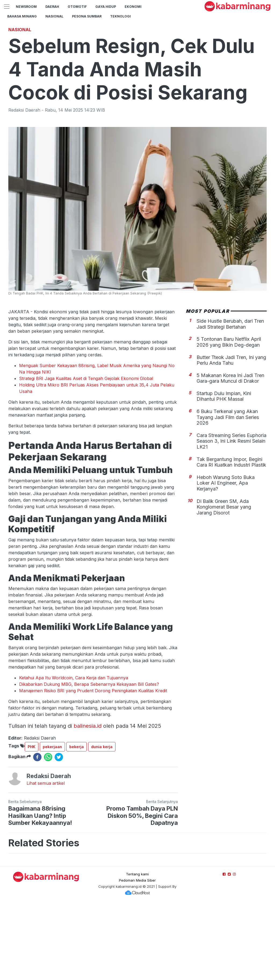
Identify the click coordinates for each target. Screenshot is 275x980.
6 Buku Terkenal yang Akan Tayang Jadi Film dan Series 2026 (228, 492)
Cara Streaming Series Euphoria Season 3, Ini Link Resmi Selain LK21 (231, 516)
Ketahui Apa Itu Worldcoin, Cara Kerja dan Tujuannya (74, 753)
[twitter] (59, 832)
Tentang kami (137, 949)
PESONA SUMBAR (87, 16)
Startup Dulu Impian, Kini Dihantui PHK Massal (224, 472)
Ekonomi (133, 7)
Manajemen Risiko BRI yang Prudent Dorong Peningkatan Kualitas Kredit (93, 766)
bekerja (77, 822)
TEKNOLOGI (120, 16)
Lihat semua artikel (46, 858)
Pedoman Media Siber (137, 956)
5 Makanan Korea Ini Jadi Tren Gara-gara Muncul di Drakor (230, 454)
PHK (32, 822)
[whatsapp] (48, 832)
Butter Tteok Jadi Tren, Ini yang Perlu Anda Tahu (231, 436)
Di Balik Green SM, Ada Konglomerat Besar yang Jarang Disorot (224, 582)
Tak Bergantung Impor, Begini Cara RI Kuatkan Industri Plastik (231, 537)
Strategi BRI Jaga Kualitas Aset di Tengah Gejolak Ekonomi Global (86, 454)
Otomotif (77, 7)
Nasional (54, 16)
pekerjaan (52, 822)
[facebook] (37, 832)
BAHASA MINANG (22, 16)
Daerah (52, 7)
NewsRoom (26, 7)
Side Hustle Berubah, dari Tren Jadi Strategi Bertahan (230, 399)
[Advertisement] (137, 61)
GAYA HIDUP (106, 7)
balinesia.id (88, 801)
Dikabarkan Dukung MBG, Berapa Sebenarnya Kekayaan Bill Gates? (89, 759)
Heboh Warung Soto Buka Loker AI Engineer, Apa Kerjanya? (226, 558)
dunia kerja (102, 822)
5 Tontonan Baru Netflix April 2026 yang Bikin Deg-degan (229, 417)
